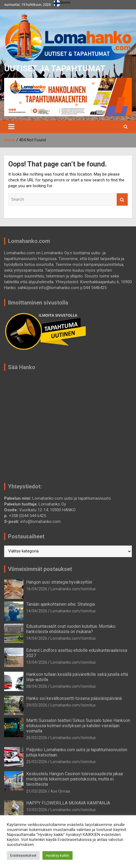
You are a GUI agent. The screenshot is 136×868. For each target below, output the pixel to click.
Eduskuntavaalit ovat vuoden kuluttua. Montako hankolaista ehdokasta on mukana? (71, 629)
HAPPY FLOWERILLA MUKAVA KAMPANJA (68, 803)
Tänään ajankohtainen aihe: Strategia (61, 604)
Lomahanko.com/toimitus (73, 589)
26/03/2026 (37, 738)
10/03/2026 (37, 810)
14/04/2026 (37, 611)
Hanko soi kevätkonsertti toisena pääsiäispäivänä (74, 698)
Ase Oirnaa (60, 791)
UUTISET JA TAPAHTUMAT (55, 68)
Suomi (62, 2)
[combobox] (62, 3)
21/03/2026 (37, 791)
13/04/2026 (37, 662)
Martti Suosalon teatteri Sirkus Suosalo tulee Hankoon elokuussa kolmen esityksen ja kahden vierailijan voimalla (78, 726)
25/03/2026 (37, 762)
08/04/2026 (37, 686)
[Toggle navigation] (11, 127)
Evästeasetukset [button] (23, 855)
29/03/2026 (37, 705)
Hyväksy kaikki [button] (58, 855)
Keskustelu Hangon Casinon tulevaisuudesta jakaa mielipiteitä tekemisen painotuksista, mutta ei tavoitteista (74, 779)
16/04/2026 (37, 589)
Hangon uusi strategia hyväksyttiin (59, 582)
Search (122, 199)
